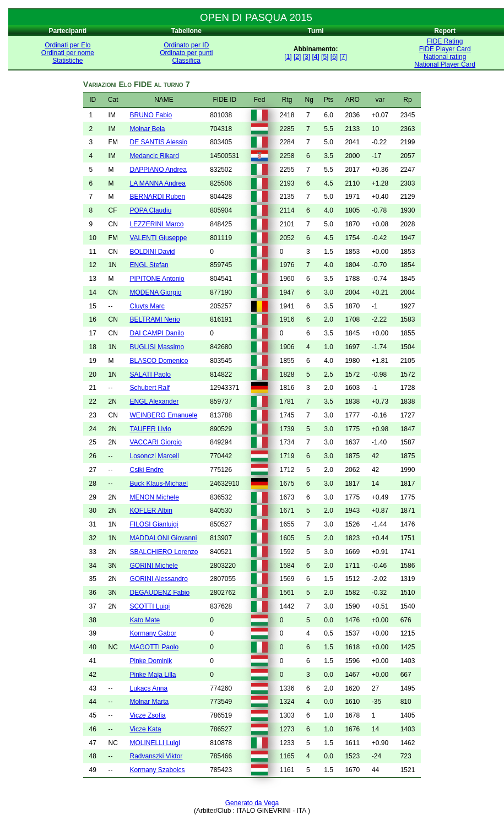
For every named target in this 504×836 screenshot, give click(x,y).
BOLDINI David (152, 252)
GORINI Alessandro (158, 579)
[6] (334, 57)
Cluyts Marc (147, 306)
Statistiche (67, 61)
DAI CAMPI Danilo (157, 333)
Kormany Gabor (153, 633)
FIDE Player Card (445, 49)
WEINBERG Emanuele (163, 415)
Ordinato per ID (186, 45)
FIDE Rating (445, 41)
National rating (445, 57)
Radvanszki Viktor (156, 756)
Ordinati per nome (68, 53)
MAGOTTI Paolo (154, 647)
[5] (325, 57)
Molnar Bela (147, 129)
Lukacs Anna (148, 688)
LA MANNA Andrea (157, 183)
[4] (315, 57)
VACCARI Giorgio (155, 442)
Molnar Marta (149, 702)
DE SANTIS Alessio (158, 142)
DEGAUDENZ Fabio (159, 593)
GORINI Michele (153, 566)
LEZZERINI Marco (156, 224)
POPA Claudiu (150, 210)
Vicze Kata (145, 729)
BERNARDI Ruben (157, 197)
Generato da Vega (252, 803)
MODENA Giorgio (155, 292)
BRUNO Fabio (151, 115)
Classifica (186, 61)
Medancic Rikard (154, 156)
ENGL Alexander (154, 401)
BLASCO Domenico (159, 361)
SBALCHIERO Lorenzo (164, 552)
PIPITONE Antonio (157, 279)
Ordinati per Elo (67, 45)
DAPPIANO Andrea (158, 170)
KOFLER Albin (151, 511)
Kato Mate (145, 620)
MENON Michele (154, 497)
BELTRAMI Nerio (155, 319)
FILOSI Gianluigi (154, 524)
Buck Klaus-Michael (158, 484)
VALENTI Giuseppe (158, 238)
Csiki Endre (146, 470)
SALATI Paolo (150, 374)
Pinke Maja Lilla (153, 675)
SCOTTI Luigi (150, 606)
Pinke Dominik (151, 661)
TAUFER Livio (150, 429)
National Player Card (445, 64)
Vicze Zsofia (147, 715)
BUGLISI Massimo (157, 347)
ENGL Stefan (149, 265)
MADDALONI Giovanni (163, 538)
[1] (288, 57)
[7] (343, 57)
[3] (307, 57)
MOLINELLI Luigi (155, 743)
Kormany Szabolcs (157, 770)
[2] (297, 57)
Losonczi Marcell (154, 456)
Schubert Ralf (150, 388)
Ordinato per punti (186, 53)
